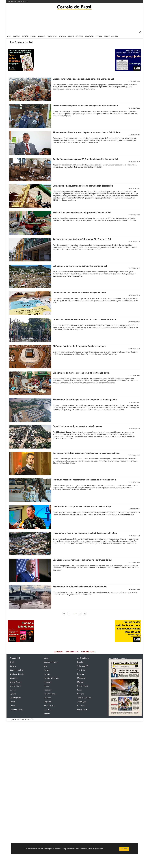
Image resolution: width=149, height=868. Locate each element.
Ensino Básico (15, 682)
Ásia (45, 666)
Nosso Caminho (72, 652)
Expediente (58, 652)
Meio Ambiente (50, 694)
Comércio (81, 670)
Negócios (42, 36)
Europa (13, 690)
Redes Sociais (83, 686)
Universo (81, 706)
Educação (89, 36)
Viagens (47, 714)
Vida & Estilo (82, 710)
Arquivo (115, 36)
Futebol (47, 686)
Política (17, 36)
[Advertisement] (75, 21)
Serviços (81, 694)
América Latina (83, 658)
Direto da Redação (17, 674)
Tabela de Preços (88, 652)
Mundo (71, 36)
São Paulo (47, 710)
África (46, 658)
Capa (9, 36)
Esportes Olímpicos (51, 678)
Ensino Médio (15, 686)
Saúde (107, 36)
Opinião (25, 36)
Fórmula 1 (48, 682)
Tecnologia (52, 36)
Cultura (99, 36)
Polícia (12, 702)
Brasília (80, 662)
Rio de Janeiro (49, 706)
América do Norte (51, 662)
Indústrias (47, 690)
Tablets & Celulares (85, 698)
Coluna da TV (83, 666)
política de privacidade (95, 849)
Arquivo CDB (15, 658)
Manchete (81, 678)
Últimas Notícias (16, 710)
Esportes (79, 36)
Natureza (47, 698)
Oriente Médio (16, 698)
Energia (62, 36)
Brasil (33, 36)
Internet (81, 674)
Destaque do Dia (16, 670)
